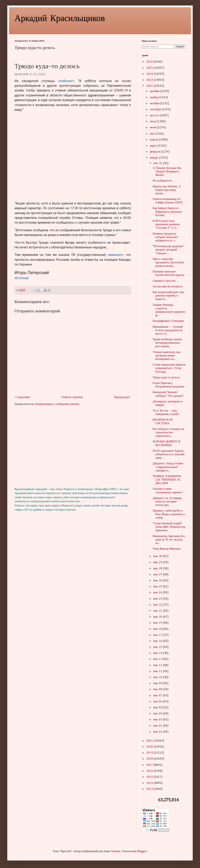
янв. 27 (158, 575)
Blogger (142, 851)
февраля (155, 152)
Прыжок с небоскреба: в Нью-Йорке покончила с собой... (169, 514)
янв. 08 (158, 689)
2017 (150, 765)
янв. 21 (158, 611)
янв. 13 (158, 659)
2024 (150, 74)
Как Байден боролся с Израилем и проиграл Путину (167, 212)
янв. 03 (158, 720)
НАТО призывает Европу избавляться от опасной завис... (168, 455)
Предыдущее (122, 397)
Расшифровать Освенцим (168, 321)
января (154, 158)
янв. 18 (158, 629)
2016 (150, 771)
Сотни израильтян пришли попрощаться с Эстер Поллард (169, 368)
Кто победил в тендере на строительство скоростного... (168, 433)
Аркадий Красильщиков (60, 17)
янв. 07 (158, 696)
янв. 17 (158, 635)
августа (155, 116)
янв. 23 (158, 599)
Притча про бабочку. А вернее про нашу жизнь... (167, 190)
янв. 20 (158, 617)
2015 (150, 777)
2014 (150, 783)
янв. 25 (158, 587)
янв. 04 (158, 714)
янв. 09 (158, 683)
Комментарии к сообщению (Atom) (57, 404)
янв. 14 (158, 653)
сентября (156, 110)
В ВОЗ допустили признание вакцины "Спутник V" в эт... (166, 225)
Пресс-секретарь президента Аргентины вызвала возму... (168, 263)
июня (153, 128)
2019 (150, 753)
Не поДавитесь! (162, 181)
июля (153, 122)
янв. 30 (158, 556)
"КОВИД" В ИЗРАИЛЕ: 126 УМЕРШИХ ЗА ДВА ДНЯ (167, 480)
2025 (150, 68)
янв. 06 (158, 702)
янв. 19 (158, 623)
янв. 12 (158, 665)
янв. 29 (158, 562)
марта (154, 146)
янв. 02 (158, 726)
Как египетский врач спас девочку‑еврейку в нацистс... (168, 296)
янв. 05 (158, 708)
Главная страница (72, 397)
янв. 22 (158, 605)
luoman (116, 851)
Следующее (23, 397)
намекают (116, 255)
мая (152, 134)
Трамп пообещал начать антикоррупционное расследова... (167, 343)
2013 (150, 789)
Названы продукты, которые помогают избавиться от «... (165, 237)
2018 (150, 759)
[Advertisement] (73, 447)
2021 (150, 741)
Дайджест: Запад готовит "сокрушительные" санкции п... (168, 467)
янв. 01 (158, 732)
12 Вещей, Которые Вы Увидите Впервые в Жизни (167, 172)
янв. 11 (158, 671)
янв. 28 (158, 569)
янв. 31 (158, 163)
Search (180, 47)
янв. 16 (158, 641)
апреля (154, 140)
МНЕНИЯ (21, 74)
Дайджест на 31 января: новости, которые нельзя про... (167, 502)
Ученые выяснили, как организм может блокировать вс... (166, 356)
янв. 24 (158, 593)
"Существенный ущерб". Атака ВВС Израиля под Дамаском (169, 527)
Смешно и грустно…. (166, 281)
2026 (150, 62)
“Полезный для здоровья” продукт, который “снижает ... (168, 250)
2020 (150, 747)
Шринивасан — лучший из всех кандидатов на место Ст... (168, 330)
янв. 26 (158, 581)
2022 (150, 86)
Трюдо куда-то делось (166, 378)
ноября (154, 97)
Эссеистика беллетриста (168, 287)
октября (155, 104)
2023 (150, 80)
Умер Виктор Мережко (167, 549)
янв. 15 (158, 647)
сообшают (66, 81)
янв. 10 (158, 677)
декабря (155, 91)
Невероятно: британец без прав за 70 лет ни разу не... (169, 540)
